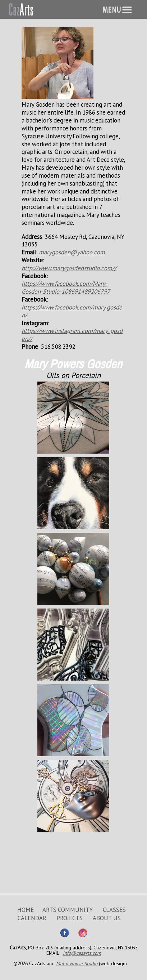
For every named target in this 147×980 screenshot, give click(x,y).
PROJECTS (70, 918)
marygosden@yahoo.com (72, 252)
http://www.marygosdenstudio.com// (69, 268)
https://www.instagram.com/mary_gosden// (72, 335)
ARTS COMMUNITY (68, 910)
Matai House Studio (77, 963)
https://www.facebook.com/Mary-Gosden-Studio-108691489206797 (66, 288)
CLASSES (114, 910)
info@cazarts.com (82, 953)
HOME (26, 910)
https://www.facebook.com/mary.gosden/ (72, 311)
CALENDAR (32, 918)
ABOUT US (107, 918)
